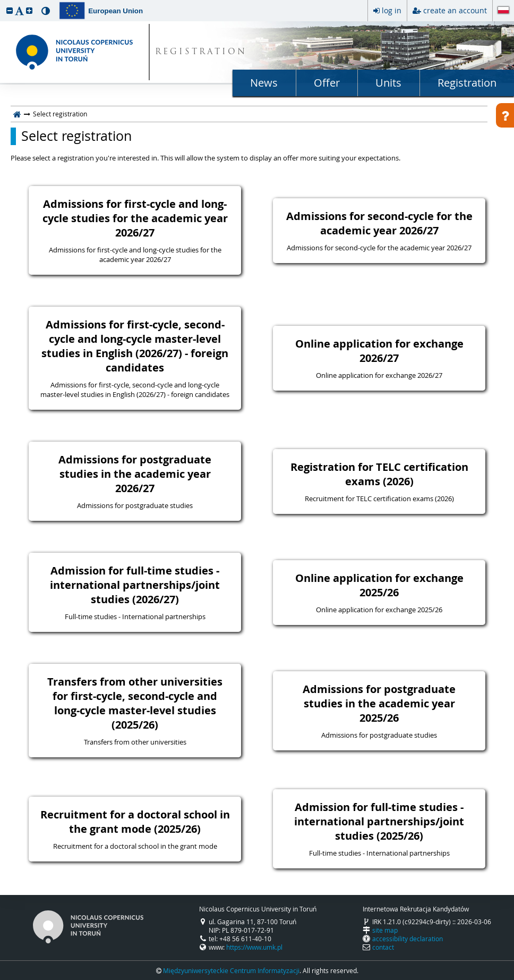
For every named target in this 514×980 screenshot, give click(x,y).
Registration (467, 83)
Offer (327, 83)
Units (388, 83)
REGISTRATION (201, 52)
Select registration (76, 136)
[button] (10, 10)
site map (385, 930)
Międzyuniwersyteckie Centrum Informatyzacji (231, 970)
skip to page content (3, 3)
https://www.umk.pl (254, 947)
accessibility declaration (408, 939)
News (264, 83)
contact (383, 947)
